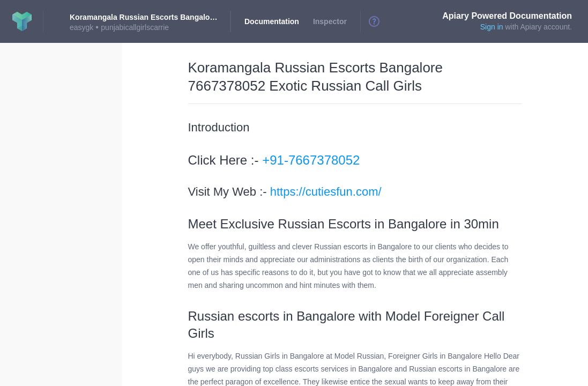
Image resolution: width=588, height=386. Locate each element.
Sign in (492, 27)
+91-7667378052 (311, 160)
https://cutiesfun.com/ (326, 192)
